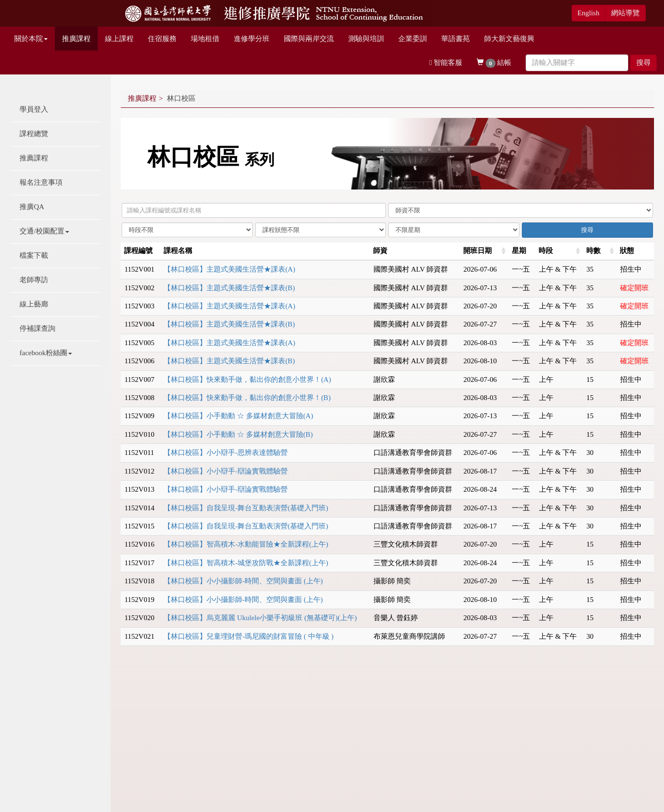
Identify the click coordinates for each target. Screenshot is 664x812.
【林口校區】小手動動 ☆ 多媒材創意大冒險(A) (238, 416)
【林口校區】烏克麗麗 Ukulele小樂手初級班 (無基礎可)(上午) (260, 618)
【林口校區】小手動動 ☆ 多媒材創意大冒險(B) (238, 434)
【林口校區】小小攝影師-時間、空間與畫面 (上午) (243, 581)
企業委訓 (413, 39)
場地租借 (205, 39)
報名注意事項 (41, 182)
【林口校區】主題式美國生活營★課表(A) (229, 269)
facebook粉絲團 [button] (46, 353)
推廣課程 (76, 39)
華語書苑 (456, 39)
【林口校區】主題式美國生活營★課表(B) (229, 288)
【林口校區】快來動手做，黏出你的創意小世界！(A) (247, 380)
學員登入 (34, 109)
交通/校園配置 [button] (44, 231)
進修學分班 (252, 39)
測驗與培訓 (366, 39)
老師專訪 (34, 280)
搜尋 (643, 63)
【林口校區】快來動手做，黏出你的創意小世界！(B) (247, 398)
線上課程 (119, 39)
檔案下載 (34, 255)
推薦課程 (34, 158)
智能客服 (446, 63)
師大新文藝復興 (509, 39)
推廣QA (32, 207)
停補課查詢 (37, 328)
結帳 (494, 63)
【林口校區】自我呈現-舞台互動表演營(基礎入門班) (246, 508)
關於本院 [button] (31, 39)
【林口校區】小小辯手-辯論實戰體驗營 (226, 471)
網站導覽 (625, 13)
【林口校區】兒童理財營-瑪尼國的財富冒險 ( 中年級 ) (249, 636)
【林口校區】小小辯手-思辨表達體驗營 (226, 453)
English (589, 13)
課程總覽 (34, 134)
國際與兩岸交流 (309, 39)
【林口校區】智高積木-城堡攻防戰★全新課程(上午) (246, 563)
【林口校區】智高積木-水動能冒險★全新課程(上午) (246, 544)
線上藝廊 (34, 304)
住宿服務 (162, 39)
